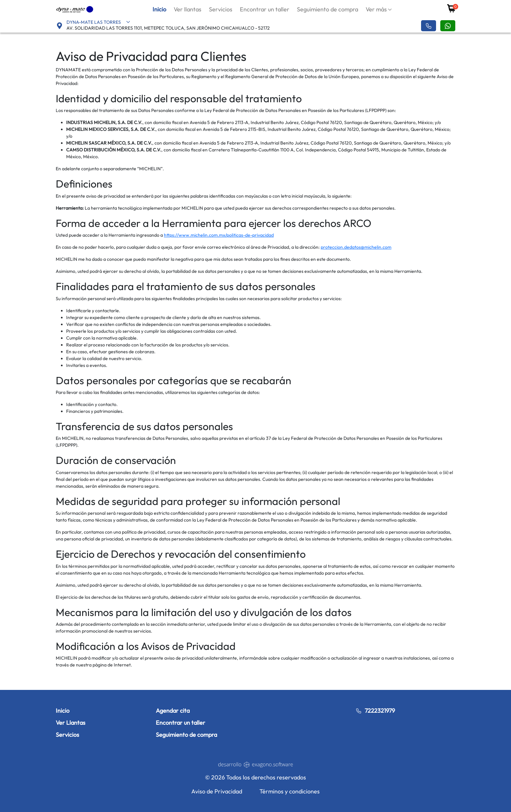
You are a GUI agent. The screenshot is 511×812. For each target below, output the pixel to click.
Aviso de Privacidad (217, 791)
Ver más (376, 9)
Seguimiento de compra (328, 9)
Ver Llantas (71, 723)
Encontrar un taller (265, 9)
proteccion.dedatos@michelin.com (356, 247)
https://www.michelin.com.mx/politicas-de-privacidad (219, 235)
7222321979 (375, 711)
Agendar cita (173, 711)
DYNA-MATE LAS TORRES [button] (98, 22)
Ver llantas (188, 9)
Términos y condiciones (290, 791)
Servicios (221, 9)
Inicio (159, 9)
